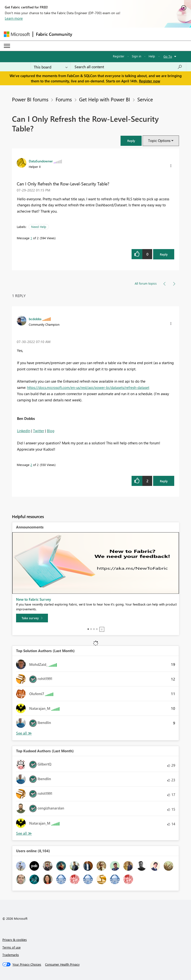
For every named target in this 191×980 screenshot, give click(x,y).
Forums (64, 99)
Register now (150, 81)
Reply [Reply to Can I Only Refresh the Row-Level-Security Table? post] (164, 254)
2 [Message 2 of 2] (31, 465)
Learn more (14, 18)
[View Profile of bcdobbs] (35, 319)
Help (152, 56)
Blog (51, 431)
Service (145, 99)
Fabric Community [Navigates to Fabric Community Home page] (54, 34)
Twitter (39, 431)
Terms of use (12, 947)
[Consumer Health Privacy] (62, 964)
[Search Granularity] (51, 67)
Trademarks (11, 955)
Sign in (136, 56)
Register (119, 56)
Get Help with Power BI (105, 99)
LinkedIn (24, 431)
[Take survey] (32, 618)
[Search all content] (128, 67)
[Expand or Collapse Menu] (7, 46)
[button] (131, 141)
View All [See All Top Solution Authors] (24, 733)
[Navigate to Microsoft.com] (17, 34)
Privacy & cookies (15, 940)
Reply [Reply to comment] (164, 481)
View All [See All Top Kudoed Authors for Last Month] (24, 833)
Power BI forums (30, 99)
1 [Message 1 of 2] (31, 238)
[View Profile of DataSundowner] (41, 161)
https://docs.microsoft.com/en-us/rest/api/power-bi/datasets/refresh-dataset (88, 387)
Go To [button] (168, 56)
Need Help (39, 227)
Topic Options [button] (159, 141)
